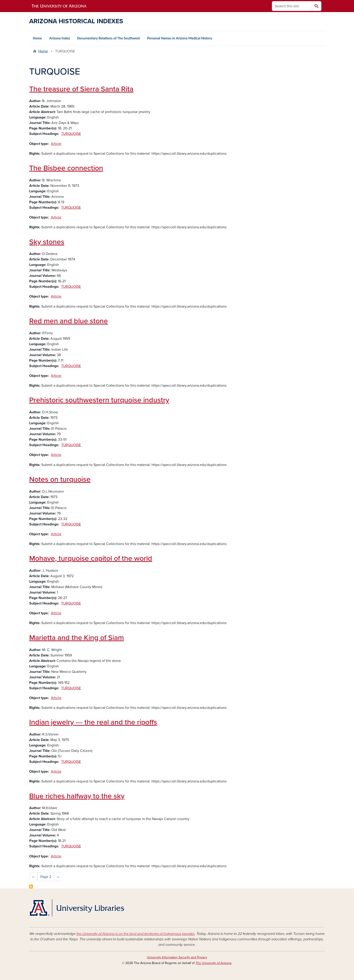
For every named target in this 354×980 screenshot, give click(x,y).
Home (37, 38)
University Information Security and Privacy (177, 957)
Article (56, 144)
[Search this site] (292, 6)
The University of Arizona (213, 963)
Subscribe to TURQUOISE (31, 887)
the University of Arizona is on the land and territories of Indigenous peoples (135, 934)
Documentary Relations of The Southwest (108, 38)
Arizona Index (60, 38)
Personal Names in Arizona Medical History (180, 38)
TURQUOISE (71, 134)
